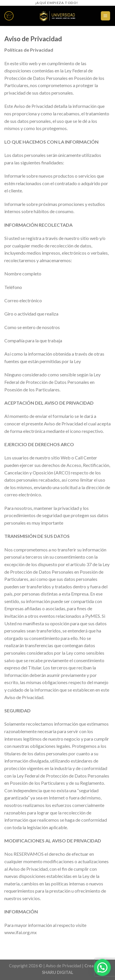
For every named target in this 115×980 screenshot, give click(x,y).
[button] (103, 970)
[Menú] (106, 16)
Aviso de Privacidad (63, 966)
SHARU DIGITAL (58, 972)
